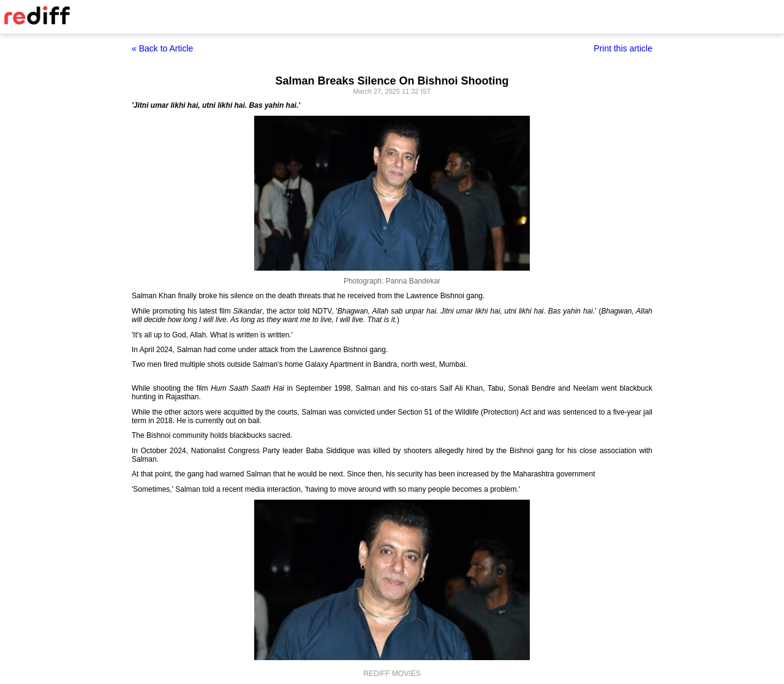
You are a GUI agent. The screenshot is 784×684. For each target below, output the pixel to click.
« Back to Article (162, 48)
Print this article (623, 48)
